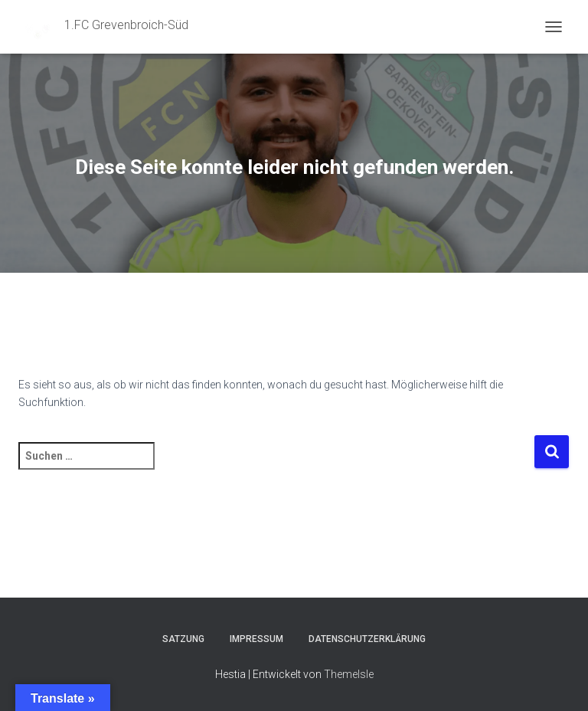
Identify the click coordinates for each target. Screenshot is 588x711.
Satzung (183, 639)
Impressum (256, 639)
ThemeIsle (349, 674)
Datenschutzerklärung (367, 639)
